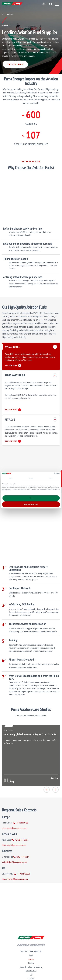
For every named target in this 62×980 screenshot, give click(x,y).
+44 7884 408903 (22, 874)
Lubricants (31, 978)
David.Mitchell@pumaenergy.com (15, 879)
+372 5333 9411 (20, 823)
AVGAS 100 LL (12, 347)
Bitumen (31, 963)
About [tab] (51, 478)
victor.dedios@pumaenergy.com (15, 862)
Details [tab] (31, 478)
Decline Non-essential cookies (31, 504)
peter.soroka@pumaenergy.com (15, 828)
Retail (31, 955)
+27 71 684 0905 (20, 840)
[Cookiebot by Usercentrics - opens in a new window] (48, 473)
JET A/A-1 (10, 420)
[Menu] (57, 4)
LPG (31, 975)
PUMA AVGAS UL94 (15, 375)
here (34, 360)
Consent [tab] (11, 478)
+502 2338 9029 (21, 857)
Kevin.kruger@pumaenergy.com (14, 845)
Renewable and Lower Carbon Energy (31, 967)
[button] (51, 4)
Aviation (31, 959)
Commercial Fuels (31, 971)
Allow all (31, 498)
